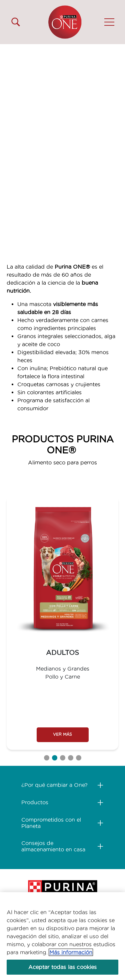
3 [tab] (63, 758)
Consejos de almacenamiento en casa (53, 846)
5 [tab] (79, 758)
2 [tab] (55, 758)
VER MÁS (62, 734)
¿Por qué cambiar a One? (54, 785)
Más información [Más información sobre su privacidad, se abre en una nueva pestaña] (71, 952)
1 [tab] (47, 758)
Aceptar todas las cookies (63, 967)
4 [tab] (71, 758)
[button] (109, 22)
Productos (35, 802)
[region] (62, 936)
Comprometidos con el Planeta (51, 823)
